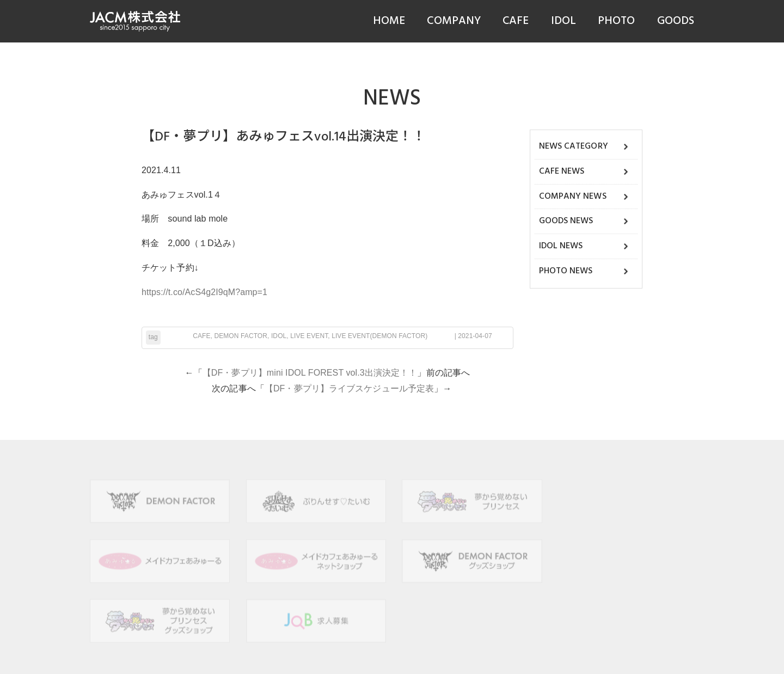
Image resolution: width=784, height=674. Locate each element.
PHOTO (617, 21)
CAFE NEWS (562, 171)
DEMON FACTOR (241, 336)
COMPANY (454, 21)
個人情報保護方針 (337, 641)
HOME (389, 21)
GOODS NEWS (566, 221)
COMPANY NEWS (573, 197)
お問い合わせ (449, 641)
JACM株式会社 (135, 21)
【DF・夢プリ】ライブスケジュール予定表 (349, 388)
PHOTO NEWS (566, 271)
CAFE (516, 21)
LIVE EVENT (309, 336)
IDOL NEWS (561, 246)
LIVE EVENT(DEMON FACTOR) (379, 336)
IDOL (563, 21)
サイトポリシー (397, 641)
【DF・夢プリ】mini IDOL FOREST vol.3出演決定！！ (310, 373)
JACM (336, 657)
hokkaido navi (507, 657)
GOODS (676, 21)
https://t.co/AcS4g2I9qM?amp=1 (204, 292)
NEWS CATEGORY (574, 146)
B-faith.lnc (465, 657)
